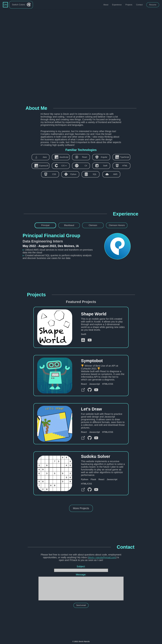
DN (5, 5)
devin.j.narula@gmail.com (102, 557)
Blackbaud (69, 225)
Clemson (93, 225)
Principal (45, 225)
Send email (81, 605)
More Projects (81, 508)
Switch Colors (22, 5)
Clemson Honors (117, 225)
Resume (153, 5)
